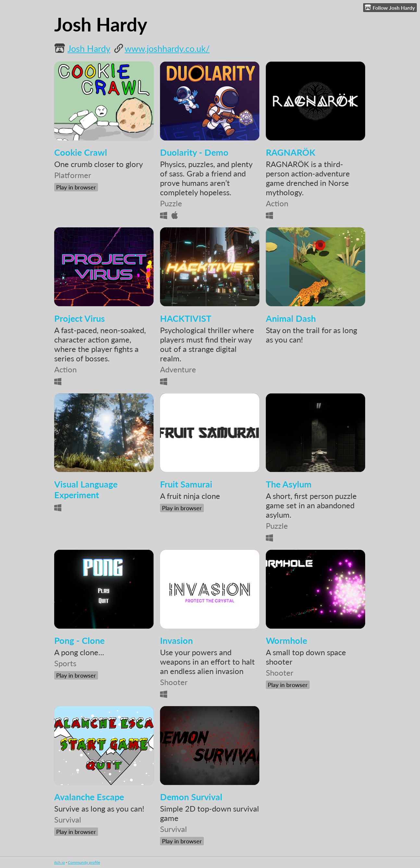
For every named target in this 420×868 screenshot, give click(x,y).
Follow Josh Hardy (390, 7)
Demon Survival (191, 797)
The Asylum (289, 484)
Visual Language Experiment (86, 489)
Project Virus (80, 318)
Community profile (84, 862)
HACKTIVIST (186, 318)
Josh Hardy (89, 48)
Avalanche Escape (89, 797)
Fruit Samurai (186, 484)
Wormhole (286, 640)
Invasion (176, 640)
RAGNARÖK (291, 152)
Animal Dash (291, 318)
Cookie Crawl (81, 152)
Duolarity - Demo (194, 152)
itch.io (60, 862)
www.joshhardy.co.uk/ (167, 48)
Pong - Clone (79, 640)
